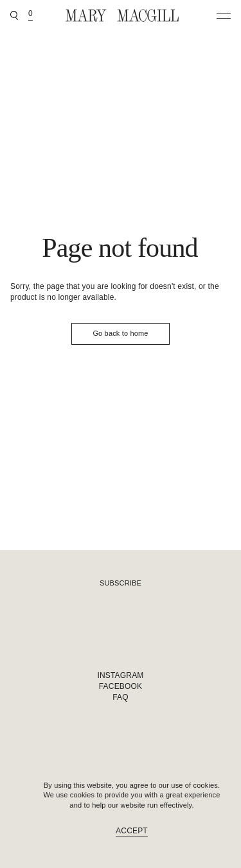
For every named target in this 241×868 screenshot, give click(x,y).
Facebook (121, 686)
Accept (132, 831)
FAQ (121, 697)
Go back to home (120, 333)
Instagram (120, 675)
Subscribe (121, 583)
